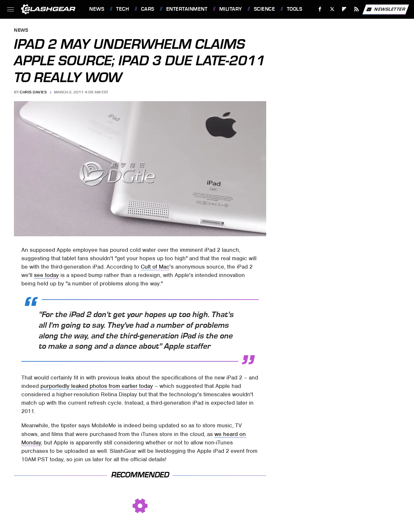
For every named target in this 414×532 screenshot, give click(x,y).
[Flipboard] (344, 9)
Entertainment (187, 9)
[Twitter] (332, 9)
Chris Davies (33, 92)
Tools (295, 9)
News (97, 9)
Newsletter (386, 9)
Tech (123, 9)
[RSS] (357, 9)
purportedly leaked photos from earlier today (97, 386)
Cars (148, 9)
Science (265, 9)
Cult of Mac (155, 267)
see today (46, 275)
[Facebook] (320, 9)
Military (231, 9)
